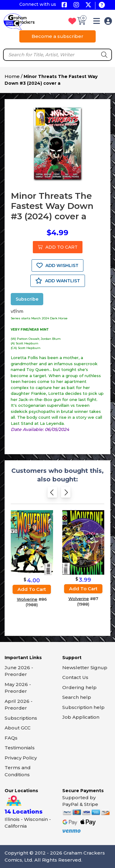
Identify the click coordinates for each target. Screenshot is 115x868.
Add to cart (32, 589)
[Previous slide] (52, 494)
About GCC (18, 728)
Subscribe (27, 299)
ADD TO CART (58, 247)
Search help (77, 697)
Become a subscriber (57, 36)
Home (12, 76)
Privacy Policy (21, 758)
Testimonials (20, 748)
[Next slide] (66, 494)
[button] (97, 22)
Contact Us (75, 677)
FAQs (11, 738)
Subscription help (83, 707)
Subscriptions (21, 718)
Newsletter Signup (85, 668)
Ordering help (79, 687)
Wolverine (27, 599)
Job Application (81, 717)
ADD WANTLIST (58, 281)
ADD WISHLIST (57, 265)
